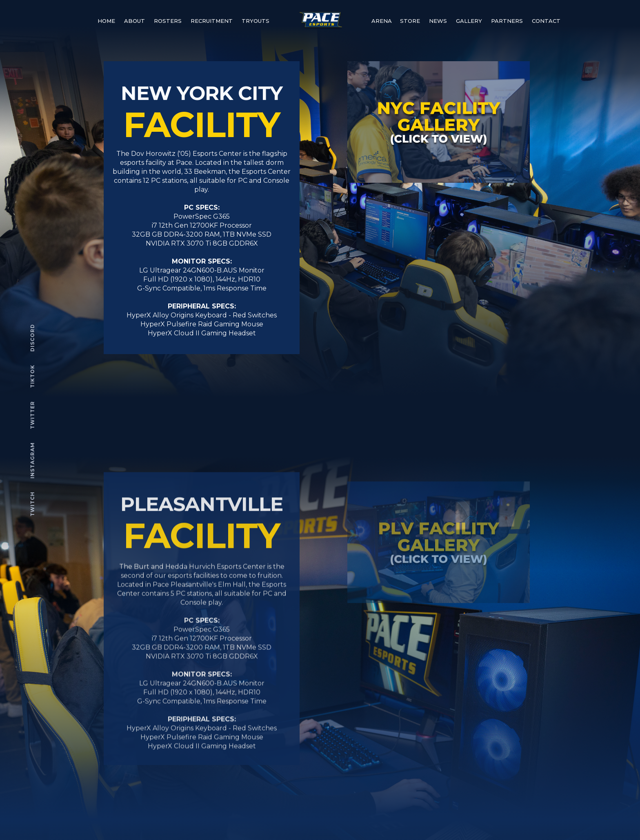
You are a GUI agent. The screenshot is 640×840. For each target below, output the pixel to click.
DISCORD (33, 338)
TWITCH (33, 504)
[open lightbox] (439, 122)
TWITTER (33, 415)
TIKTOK (33, 376)
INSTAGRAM (33, 460)
